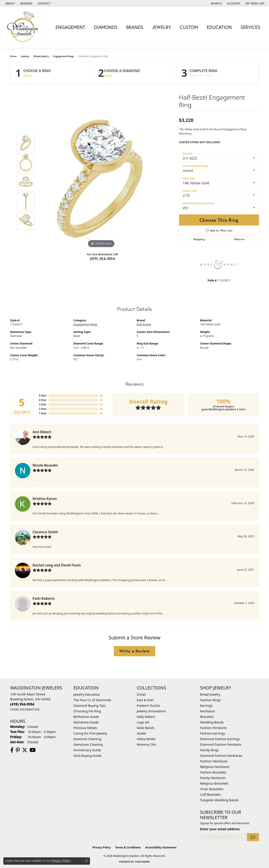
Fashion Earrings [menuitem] (213, 733)
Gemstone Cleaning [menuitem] (88, 744)
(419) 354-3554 (102, 259)
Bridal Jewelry (41, 56)
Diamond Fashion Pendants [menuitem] (221, 744)
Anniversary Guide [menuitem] (87, 750)
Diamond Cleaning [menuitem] (87, 739)
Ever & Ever (144, 324)
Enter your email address (220, 829)
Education (219, 27)
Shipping (199, 239)
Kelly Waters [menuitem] (146, 717)
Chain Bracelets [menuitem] (212, 789)
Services (250, 27)
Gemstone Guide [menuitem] (86, 722)
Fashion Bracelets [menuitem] (213, 772)
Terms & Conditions (128, 847)
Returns (239, 239)
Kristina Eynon (45, 499)
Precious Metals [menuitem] (85, 728)
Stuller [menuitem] (142, 733)
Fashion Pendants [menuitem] (213, 728)
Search (28, 75)
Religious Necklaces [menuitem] (215, 767)
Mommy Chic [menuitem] (147, 744)
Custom (189, 27)
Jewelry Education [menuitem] (87, 694)
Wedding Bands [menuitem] (212, 722)
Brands (135, 27)
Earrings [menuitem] (206, 706)
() (101, 396)
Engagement (70, 27)
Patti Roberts (44, 598)
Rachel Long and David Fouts (57, 565)
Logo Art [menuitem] (143, 722)
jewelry (25, 56)
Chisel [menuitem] (141, 694)
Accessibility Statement (161, 847)
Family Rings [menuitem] (210, 750)
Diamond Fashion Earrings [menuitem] (220, 739)
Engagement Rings (64, 56)
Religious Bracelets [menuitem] (214, 783)
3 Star (43, 404)
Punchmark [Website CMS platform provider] (142, 862)
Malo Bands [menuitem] (146, 728)
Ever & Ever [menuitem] (145, 700)
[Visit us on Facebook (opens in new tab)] (12, 750)
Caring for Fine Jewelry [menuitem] (90, 733)
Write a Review (134, 651)
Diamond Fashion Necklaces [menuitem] (221, 756)
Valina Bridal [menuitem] (146, 739)
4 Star (43, 400)
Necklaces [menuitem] (208, 711)
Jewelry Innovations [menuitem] (151, 711)
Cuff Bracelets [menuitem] (211, 794)
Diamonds (106, 27)
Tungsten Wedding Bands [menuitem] (219, 800)
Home (14, 56)
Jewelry (161, 27)
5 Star (43, 396)
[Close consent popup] (86, 861)
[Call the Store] (22, 704)
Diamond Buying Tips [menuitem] (90, 706)
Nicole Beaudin (45, 465)
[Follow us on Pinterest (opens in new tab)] (18, 750)
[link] (10, 3)
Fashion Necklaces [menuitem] (214, 761)
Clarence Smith (45, 532)
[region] (101, 182)
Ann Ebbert (42, 432)
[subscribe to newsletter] (253, 837)
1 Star (43, 413)
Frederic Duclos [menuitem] (148, 706)
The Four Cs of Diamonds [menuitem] (92, 700)
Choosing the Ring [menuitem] (87, 711)
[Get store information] (25, 710)
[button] (216, 3)
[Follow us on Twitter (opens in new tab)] (25, 750)
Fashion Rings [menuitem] (211, 700)
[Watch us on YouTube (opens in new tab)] (33, 750)
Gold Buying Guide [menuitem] (88, 756)
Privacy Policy (102, 847)
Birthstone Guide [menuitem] (86, 717)
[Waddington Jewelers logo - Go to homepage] (24, 27)
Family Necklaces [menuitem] (213, 778)
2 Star (43, 409)
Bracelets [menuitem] (207, 717)
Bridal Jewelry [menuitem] (210, 694)
